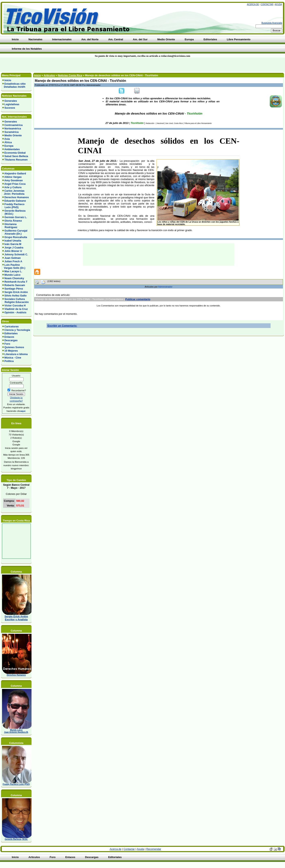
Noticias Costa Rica (70, 75)
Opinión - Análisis (15, 312)
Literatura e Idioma (16, 354)
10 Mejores (11, 351)
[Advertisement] (68, 65)
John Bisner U (13, 251)
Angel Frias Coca (15, 184)
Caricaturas (12, 326)
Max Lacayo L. (13, 271)
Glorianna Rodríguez (10, 226)
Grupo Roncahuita (16, 237)
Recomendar (154, 849)
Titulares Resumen (16, 160)
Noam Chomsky (14, 278)
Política (9, 361)
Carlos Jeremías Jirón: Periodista (13, 192)
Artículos (49, 75)
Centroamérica (14, 125)
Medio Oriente (13, 135)
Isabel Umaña (13, 241)
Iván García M (13, 244)
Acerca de (253, 4)
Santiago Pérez (14, 289)
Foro (7, 344)
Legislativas (12, 104)
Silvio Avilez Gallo (16, 296)
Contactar (267, 4)
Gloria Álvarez (13, 221)
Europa (9, 146)
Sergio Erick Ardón (16, 292)
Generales (11, 101)
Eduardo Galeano (15, 201)
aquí (23, 411)
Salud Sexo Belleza (16, 156)
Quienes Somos (14, 347)
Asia (7, 139)
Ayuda (278, 4)
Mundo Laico (13, 275)
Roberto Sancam (15, 285)
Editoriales (11, 333)
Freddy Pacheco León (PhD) (13, 206)
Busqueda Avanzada (272, 23)
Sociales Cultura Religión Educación (16, 301)
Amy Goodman (14, 180)
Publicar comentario (138, 299)
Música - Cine (13, 358)
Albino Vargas (13, 177)
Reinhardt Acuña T (16, 282)
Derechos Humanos (17, 197)
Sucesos (10, 108)
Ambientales (12, 149)
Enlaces (9, 337)
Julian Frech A (13, 261)
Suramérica (12, 132)
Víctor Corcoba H (15, 306)
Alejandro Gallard (15, 173)
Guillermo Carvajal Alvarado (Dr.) (15, 232)
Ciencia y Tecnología (17, 330)
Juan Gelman (13, 258)
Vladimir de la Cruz (16, 309)
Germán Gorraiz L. (16, 217)
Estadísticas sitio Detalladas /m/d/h (14, 85)
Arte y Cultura (13, 187)
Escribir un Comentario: (62, 326)
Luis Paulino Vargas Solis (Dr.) (14, 266)
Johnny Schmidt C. (16, 254)
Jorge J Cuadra (14, 248)
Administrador (165, 287)
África (8, 142)
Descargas (11, 340)
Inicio (8, 80)
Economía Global (15, 153)
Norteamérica (13, 128)
